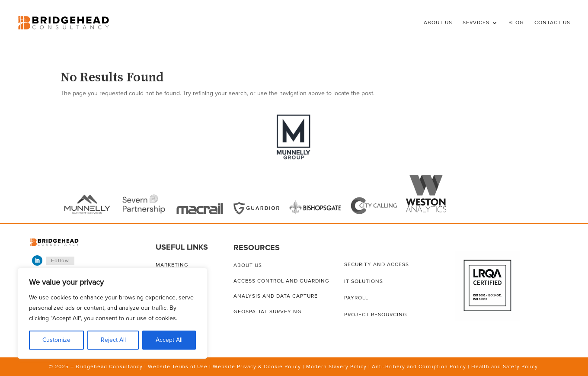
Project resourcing (376, 315)
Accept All (169, 340)
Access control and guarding (281, 281)
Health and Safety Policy (505, 367)
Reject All (113, 340)
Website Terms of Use (178, 367)
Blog (516, 23)
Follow (60, 261)
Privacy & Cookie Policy (269, 367)
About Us (438, 23)
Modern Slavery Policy (336, 367)
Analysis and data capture (276, 296)
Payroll (356, 298)
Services (476, 23)
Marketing (172, 265)
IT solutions (364, 281)
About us (248, 265)
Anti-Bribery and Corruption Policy (419, 367)
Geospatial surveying (268, 312)
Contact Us (552, 23)
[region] (112, 313)
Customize (56, 340)
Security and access (377, 265)
